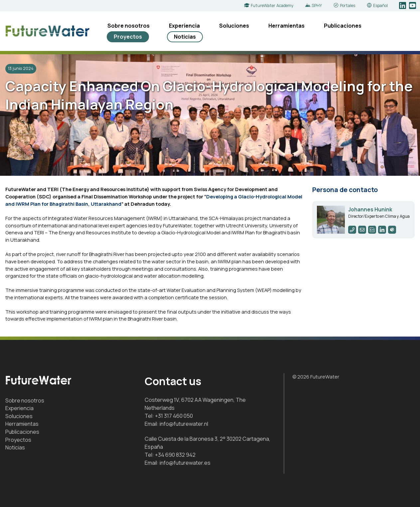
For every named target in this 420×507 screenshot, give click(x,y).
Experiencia (184, 26)
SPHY (317, 5)
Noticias (185, 37)
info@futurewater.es (185, 463)
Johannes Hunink (370, 210)
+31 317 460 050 (174, 416)
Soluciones (234, 26)
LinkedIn (403, 6)
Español (380, 5)
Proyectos (128, 37)
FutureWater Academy (272, 5)
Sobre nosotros (129, 26)
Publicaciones (343, 26)
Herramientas (286, 26)
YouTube (413, 6)
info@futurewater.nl (184, 424)
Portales (348, 5)
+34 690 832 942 (175, 455)
